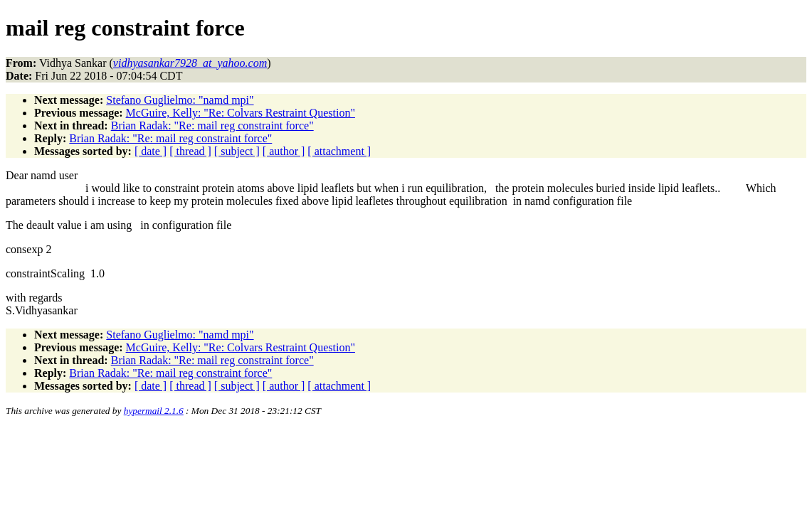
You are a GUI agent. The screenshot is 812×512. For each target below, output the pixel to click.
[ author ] (284, 151)
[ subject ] (237, 151)
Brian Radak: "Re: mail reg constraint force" (212, 126)
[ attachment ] (339, 151)
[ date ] (151, 151)
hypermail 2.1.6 (154, 411)
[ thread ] (190, 151)
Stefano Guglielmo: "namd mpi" (180, 100)
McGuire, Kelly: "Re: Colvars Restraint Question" (241, 113)
